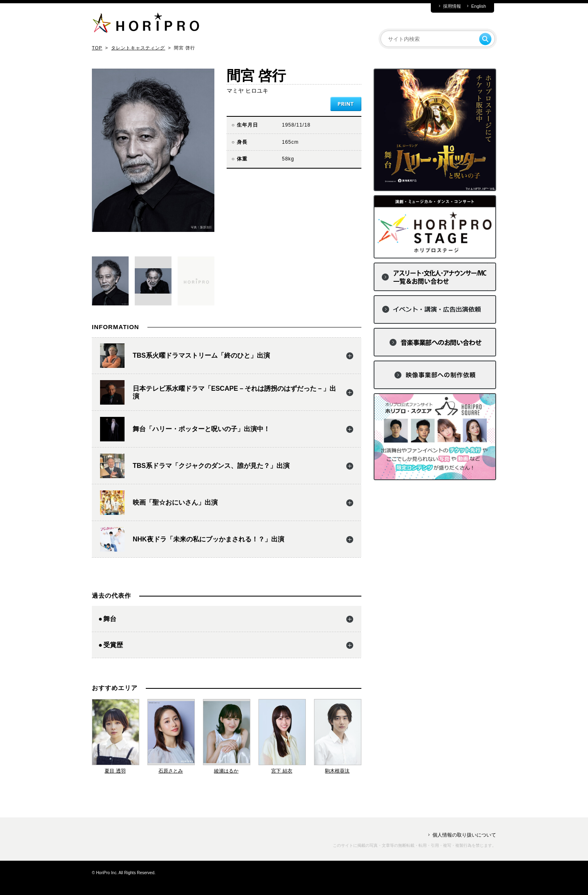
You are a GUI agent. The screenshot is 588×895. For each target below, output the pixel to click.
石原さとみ (171, 771)
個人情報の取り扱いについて (464, 835)
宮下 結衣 (282, 771)
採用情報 (452, 6)
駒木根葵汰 (337, 771)
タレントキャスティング (138, 48)
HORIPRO (146, 24)
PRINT (346, 104)
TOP (97, 48)
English (479, 6)
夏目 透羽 (115, 771)
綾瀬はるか (226, 771)
